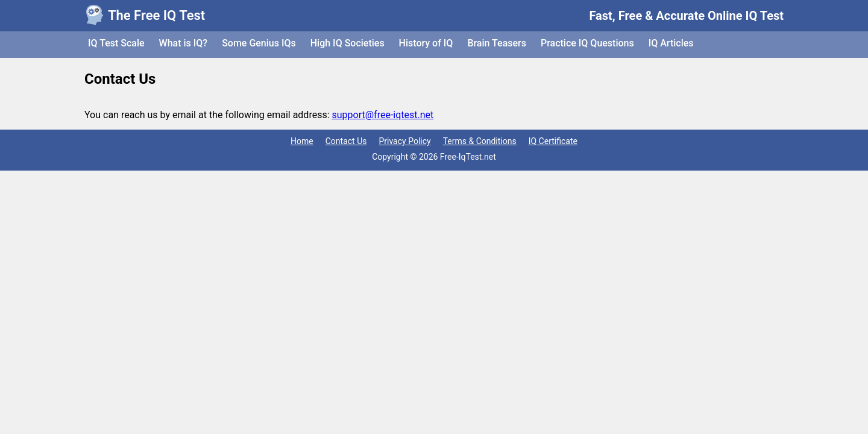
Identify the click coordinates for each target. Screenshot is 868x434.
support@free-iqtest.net (383, 115)
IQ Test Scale (116, 43)
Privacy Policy (404, 141)
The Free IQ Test (156, 15)
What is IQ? (184, 43)
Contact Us (346, 141)
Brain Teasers (497, 43)
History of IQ (426, 43)
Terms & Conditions (480, 141)
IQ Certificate (553, 141)
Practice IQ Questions (587, 43)
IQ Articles (671, 43)
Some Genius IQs (259, 43)
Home (302, 141)
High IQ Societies (348, 43)
